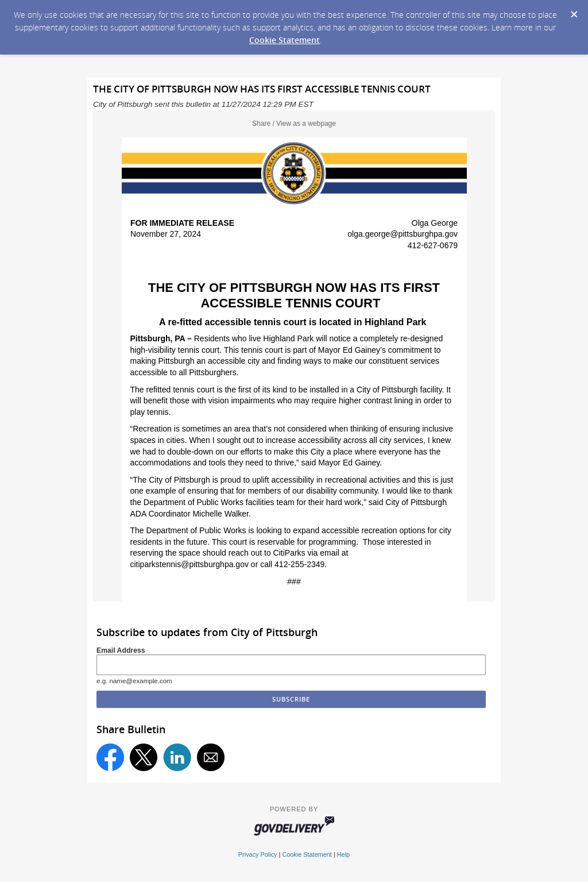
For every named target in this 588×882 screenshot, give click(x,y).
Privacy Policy (258, 854)
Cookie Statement (285, 40)
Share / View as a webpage (294, 124)
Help (343, 854)
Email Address (121, 650)
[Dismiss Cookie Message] (574, 11)
